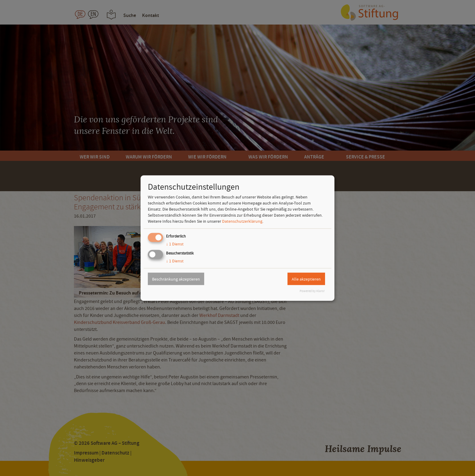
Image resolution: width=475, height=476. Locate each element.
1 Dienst (175, 244)
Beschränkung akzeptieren (176, 279)
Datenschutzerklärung (242, 221)
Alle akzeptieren (306, 279)
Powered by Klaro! (312, 291)
